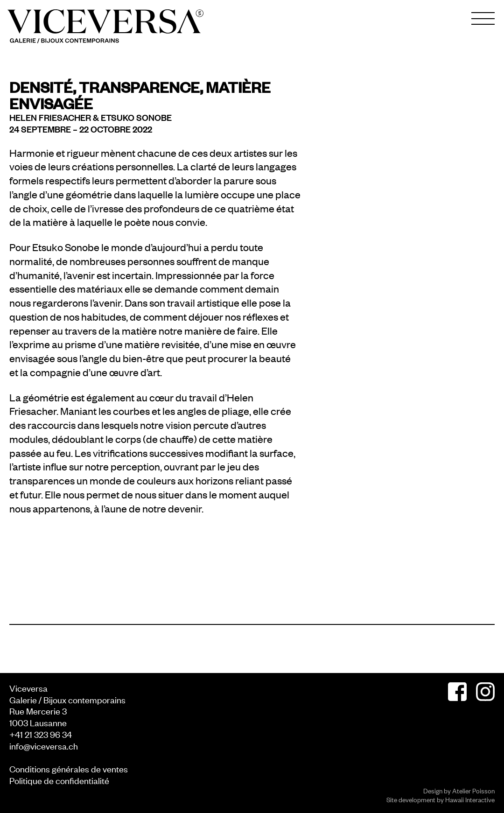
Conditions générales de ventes (69, 768)
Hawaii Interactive (470, 799)
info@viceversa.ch (44, 746)
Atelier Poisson (473, 790)
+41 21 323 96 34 (41, 734)
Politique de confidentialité (59, 780)
